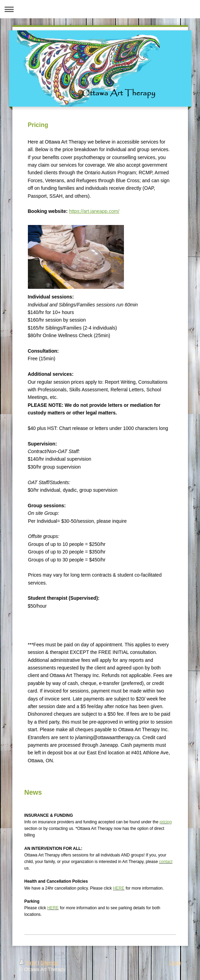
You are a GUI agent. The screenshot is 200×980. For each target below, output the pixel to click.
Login (175, 963)
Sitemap (49, 963)
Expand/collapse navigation (100, 9)
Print (29, 963)
